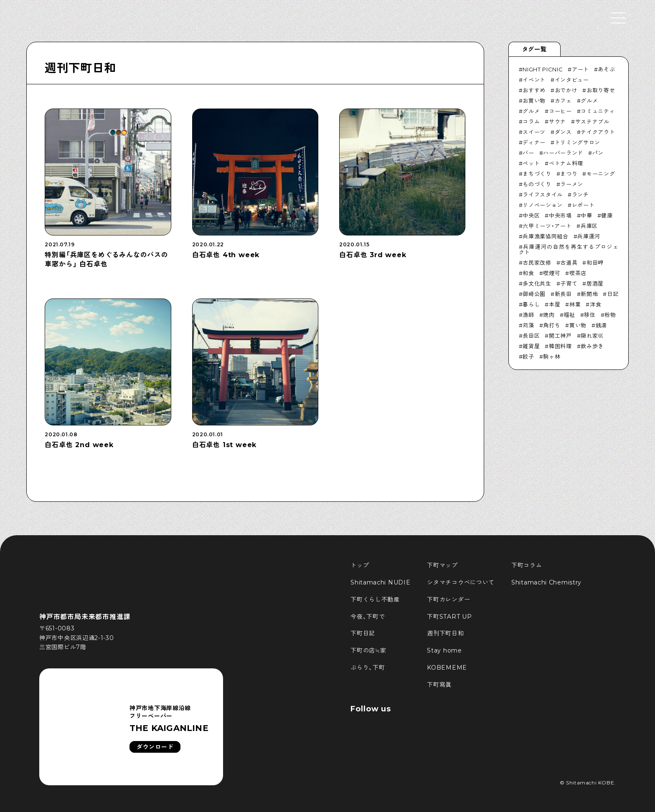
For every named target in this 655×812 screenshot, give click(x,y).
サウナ (557, 121)
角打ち (552, 325)
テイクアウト (598, 132)
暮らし (531, 304)
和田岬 (595, 263)
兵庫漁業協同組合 (545, 236)
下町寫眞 (439, 685)
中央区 (531, 215)
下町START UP (449, 617)
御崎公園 (534, 294)
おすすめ (534, 90)
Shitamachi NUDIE (380, 582)
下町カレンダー (448, 600)
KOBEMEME (447, 668)
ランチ (580, 195)
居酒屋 (595, 283)
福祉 (569, 315)
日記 (613, 294)
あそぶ (606, 69)
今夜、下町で (368, 617)
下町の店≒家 (368, 650)
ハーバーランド (563, 153)
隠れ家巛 (592, 336)
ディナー (534, 142)
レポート (583, 205)
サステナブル (592, 121)
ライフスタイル (543, 195)
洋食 (595, 304)
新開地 (589, 294)
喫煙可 (552, 273)
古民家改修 (537, 263)
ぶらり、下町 (368, 668)
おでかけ (566, 90)
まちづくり (537, 174)
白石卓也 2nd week (79, 445)
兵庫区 (589, 226)
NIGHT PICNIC (543, 69)
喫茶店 (578, 273)
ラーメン (572, 184)
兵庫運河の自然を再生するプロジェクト (569, 249)
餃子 (528, 357)
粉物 (610, 315)
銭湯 (601, 325)
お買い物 (534, 101)
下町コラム (527, 565)
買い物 (578, 325)
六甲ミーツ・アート (547, 226)
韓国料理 (560, 346)
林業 (575, 304)
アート (580, 69)
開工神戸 (560, 336)
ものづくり (537, 184)
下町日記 (363, 633)
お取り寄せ (601, 90)
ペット (531, 163)
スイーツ (534, 132)
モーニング (601, 174)
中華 (586, 215)
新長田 (563, 294)
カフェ (563, 101)
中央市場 (560, 215)
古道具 (569, 263)
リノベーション (543, 205)
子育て (569, 283)
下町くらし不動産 (375, 600)
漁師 (528, 315)
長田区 (531, 336)
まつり (569, 174)
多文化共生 (537, 283)
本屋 (555, 304)
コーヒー (560, 111)
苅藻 (528, 325)
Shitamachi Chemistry (546, 582)
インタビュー (572, 80)
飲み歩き (592, 346)
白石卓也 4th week (226, 255)
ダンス (563, 132)
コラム (531, 121)
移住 (590, 315)
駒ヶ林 (552, 357)
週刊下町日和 (80, 68)
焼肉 (549, 315)
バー (528, 153)
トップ (360, 565)
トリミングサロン (578, 142)
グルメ (589, 101)
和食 (528, 273)
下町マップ (442, 565)
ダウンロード (155, 747)
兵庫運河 (589, 236)
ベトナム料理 (566, 163)
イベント (534, 80)
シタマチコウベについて (461, 582)
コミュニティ (598, 111)
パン (598, 153)
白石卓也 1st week (224, 445)
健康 (607, 215)
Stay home (444, 650)
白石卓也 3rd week (373, 255)
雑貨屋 (531, 346)
